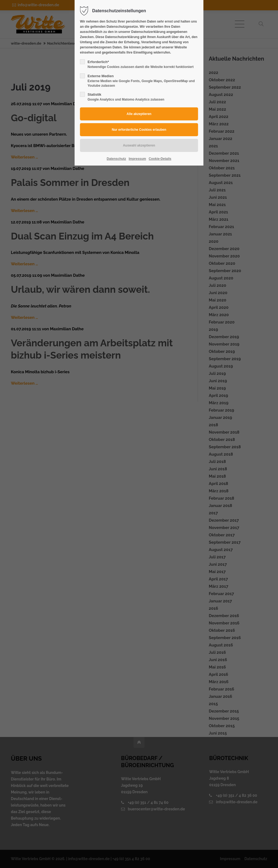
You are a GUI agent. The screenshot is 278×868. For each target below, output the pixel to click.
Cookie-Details (160, 159)
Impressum (137, 159)
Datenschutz (116, 159)
